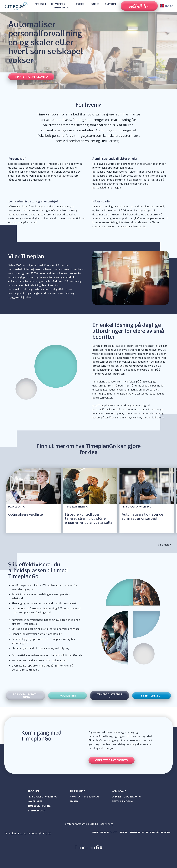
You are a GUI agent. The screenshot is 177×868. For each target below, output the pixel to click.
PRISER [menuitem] (74, 801)
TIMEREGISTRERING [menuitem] (39, 806)
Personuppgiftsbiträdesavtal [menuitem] (151, 833)
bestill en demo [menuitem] (122, 801)
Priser (80, 4)
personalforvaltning (25, 696)
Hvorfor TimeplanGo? (62, 6)
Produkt (40, 4)
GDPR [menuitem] (123, 833)
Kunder (95, 4)
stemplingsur (152, 696)
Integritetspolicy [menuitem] (105, 833)
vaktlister (67, 696)
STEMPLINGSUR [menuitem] (37, 811)
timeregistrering (110, 696)
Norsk (166, 6)
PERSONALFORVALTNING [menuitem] (42, 797)
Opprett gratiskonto (31, 77)
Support (111, 4)
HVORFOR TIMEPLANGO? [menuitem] (84, 797)
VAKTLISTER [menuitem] (35, 801)
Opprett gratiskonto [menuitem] (126, 797)
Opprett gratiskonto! (139, 6)
